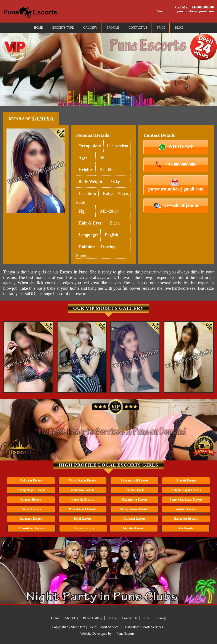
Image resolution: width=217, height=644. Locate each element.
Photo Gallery (93, 618)
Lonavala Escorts (83, 500)
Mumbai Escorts (134, 528)
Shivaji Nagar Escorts (31, 490)
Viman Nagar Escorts (83, 481)
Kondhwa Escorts (83, 490)
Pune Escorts (125, 633)
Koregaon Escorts (31, 519)
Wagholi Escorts (186, 509)
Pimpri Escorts (31, 509)
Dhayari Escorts (186, 481)
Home (38, 28)
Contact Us (138, 28)
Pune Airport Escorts (83, 509)
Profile (113, 28)
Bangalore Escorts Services (144, 627)
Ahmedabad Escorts (31, 528)
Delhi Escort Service (104, 627)
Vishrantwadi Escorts (134, 481)
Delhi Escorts (83, 519)
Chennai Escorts (83, 528)
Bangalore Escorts (186, 519)
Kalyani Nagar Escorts (186, 490)
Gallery (90, 28)
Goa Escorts (186, 528)
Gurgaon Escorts (134, 519)
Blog (179, 28)
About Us (71, 618)
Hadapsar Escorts (31, 481)
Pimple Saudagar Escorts (186, 500)
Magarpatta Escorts (134, 500)
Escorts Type (63, 28)
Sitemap (160, 618)
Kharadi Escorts (31, 500)
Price (161, 28)
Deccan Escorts (134, 490)
